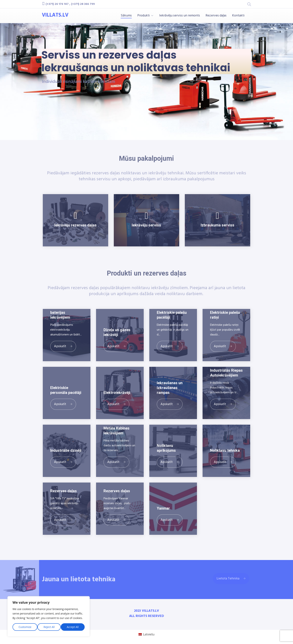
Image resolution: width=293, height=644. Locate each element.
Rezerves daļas (216, 16)
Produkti (144, 16)
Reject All (49, 627)
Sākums (126, 16)
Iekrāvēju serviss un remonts (180, 16)
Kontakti (238, 16)
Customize (25, 627)
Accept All (73, 627)
